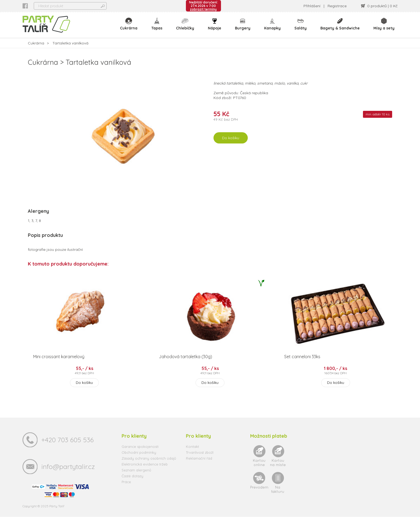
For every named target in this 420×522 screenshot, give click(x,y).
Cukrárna (130, 27)
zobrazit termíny (203, 9)
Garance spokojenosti (140, 452)
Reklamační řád (199, 463)
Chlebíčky (186, 27)
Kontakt (192, 452)
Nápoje (215, 27)
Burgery (243, 27)
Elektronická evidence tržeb (145, 469)
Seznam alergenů (136, 475)
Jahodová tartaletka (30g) (185, 362)
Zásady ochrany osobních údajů (149, 463)
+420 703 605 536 (67, 445)
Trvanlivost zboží (200, 457)
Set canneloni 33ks (302, 362)
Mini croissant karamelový (59, 362)
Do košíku (231, 143)
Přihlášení (312, 6)
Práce (126, 487)
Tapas (158, 27)
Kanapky (273, 27)
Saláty (301, 27)
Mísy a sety (384, 27)
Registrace (337, 6)
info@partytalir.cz (68, 472)
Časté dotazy (132, 481)
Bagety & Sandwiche (340, 27)
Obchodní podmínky (139, 457)
